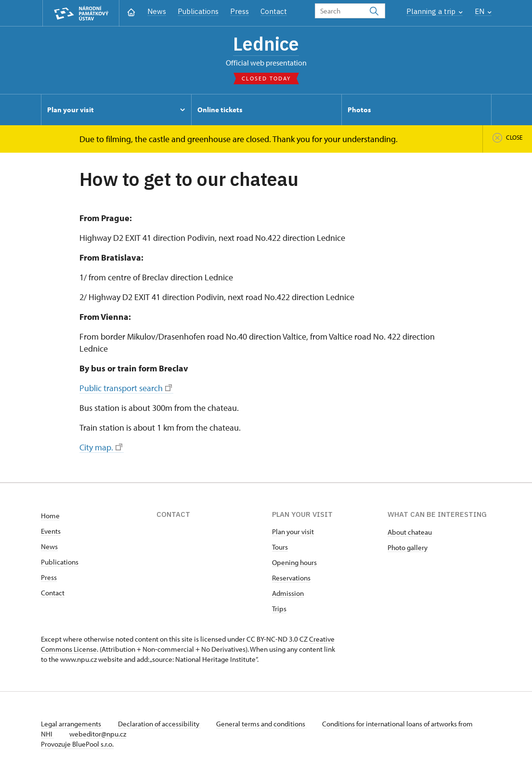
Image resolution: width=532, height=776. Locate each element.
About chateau (410, 532)
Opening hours (294, 562)
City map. (101, 447)
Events (51, 531)
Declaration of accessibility (159, 724)
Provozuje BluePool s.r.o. (77, 744)
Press (240, 11)
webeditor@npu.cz (98, 734)
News (157, 11)
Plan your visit (293, 532)
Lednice (266, 44)
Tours (280, 547)
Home (50, 516)
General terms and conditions (261, 724)
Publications (198, 11)
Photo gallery (408, 547)
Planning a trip (435, 11)
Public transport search (126, 388)
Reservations (291, 578)
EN (483, 11)
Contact (274, 11)
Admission (288, 593)
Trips (279, 609)
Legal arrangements (72, 724)
